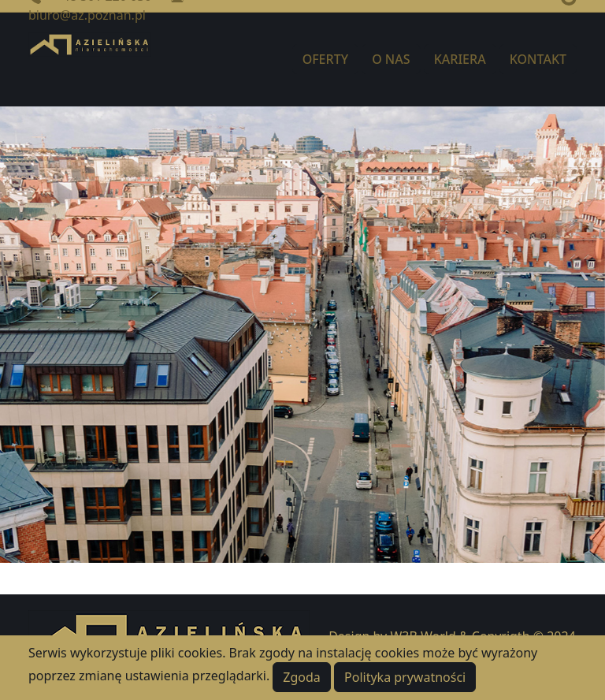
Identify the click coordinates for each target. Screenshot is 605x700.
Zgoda (302, 677)
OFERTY (325, 59)
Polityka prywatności (405, 677)
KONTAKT (538, 59)
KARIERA (460, 59)
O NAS (391, 59)
